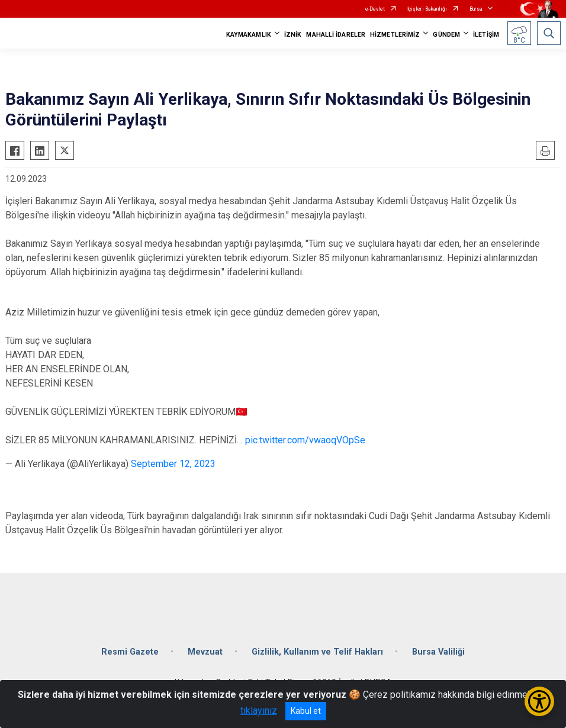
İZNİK (293, 35)
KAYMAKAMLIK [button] (249, 35)
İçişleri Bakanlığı (427, 9)
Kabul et (306, 711)
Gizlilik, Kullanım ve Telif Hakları (317, 652)
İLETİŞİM (486, 35)
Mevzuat (205, 652)
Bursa (476, 9)
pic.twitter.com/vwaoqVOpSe (305, 440)
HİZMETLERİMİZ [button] (395, 35)
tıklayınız (259, 711)
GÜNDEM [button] (446, 35)
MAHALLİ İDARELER (336, 35)
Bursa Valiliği (438, 652)
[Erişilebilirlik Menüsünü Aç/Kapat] (539, 701)
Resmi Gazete (130, 652)
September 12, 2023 (173, 464)
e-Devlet (375, 9)
